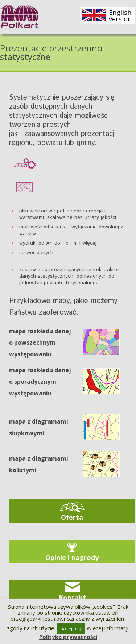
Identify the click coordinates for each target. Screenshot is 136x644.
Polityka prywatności (68, 637)
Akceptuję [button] (71, 629)
